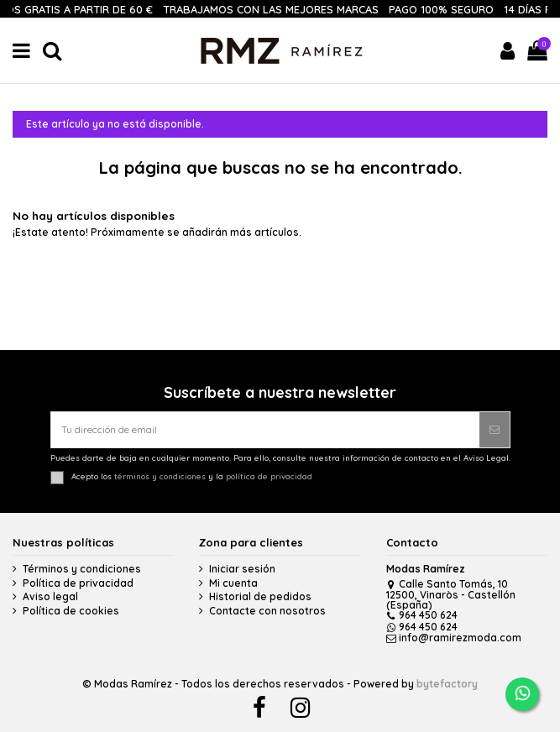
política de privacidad (269, 477)
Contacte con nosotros (267, 611)
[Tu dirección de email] (265, 430)
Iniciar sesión (242, 569)
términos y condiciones (160, 477)
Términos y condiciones (82, 569)
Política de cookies (71, 611)
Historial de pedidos (260, 597)
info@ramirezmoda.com (454, 638)
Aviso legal (50, 597)
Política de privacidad (78, 583)
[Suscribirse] (495, 430)
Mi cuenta (233, 583)
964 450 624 (422, 615)
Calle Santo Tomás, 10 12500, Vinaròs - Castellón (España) (451, 594)
